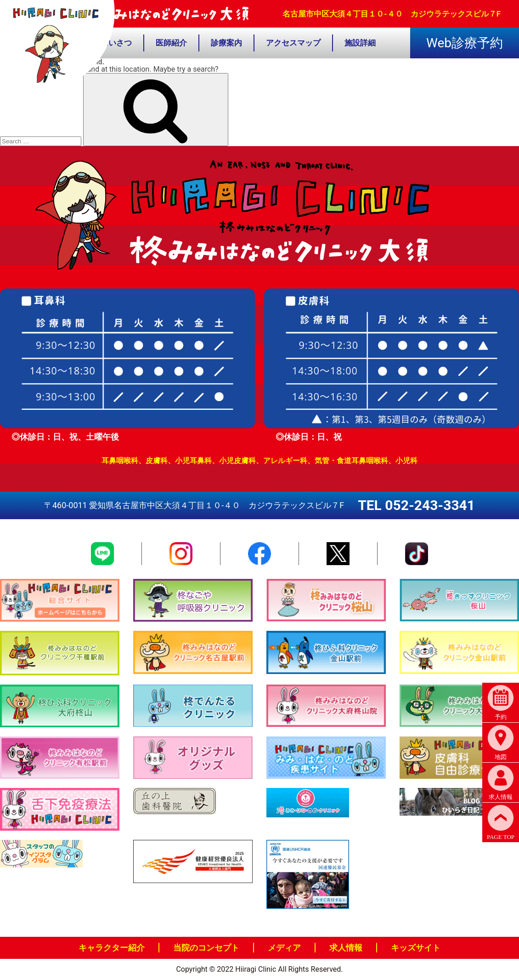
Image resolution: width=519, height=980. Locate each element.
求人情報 (346, 948)
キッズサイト (416, 948)
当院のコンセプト (206, 948)
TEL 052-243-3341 (416, 505)
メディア (284, 948)
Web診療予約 (465, 43)
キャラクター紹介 (112, 948)
